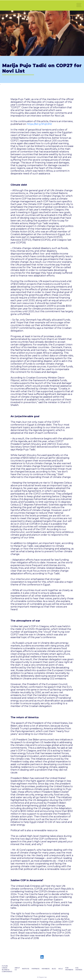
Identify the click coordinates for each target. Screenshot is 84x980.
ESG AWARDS (79, 969)
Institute (26, 969)
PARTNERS (35, 969)
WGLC (61, 969)
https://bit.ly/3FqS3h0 (39, 124)
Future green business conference (7, 969)
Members (46, 969)
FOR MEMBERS (69, 969)
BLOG (54, 969)
